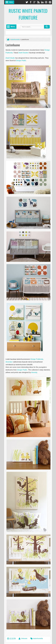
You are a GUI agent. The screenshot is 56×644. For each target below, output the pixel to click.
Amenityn (9, 362)
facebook (31, 2)
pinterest (50, 2)
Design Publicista (37, 359)
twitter (27, 2)
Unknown (24, 638)
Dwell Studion (24, 53)
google (34, 2)
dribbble (46, 2)
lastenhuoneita (38, 638)
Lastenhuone (13, 45)
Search (47, 27)
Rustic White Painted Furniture (28, 14)
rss (38, 2)
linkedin (42, 2)
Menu (11, 2)
